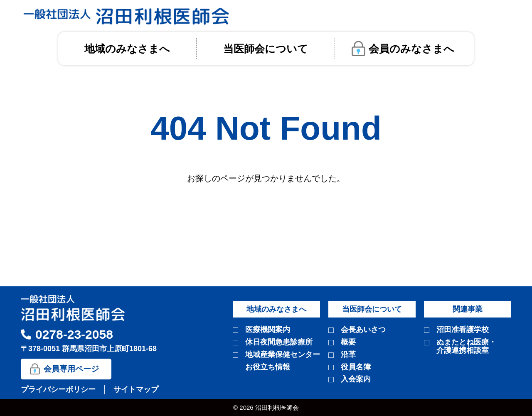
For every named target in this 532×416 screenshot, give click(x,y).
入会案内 (356, 379)
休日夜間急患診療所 (279, 342)
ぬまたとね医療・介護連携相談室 (466, 346)
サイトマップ (136, 389)
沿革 (348, 355)
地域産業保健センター (283, 355)
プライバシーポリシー (59, 389)
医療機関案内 (268, 330)
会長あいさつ (363, 330)
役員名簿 (356, 367)
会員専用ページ (71, 369)
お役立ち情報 (268, 367)
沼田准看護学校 (463, 330)
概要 (348, 342)
